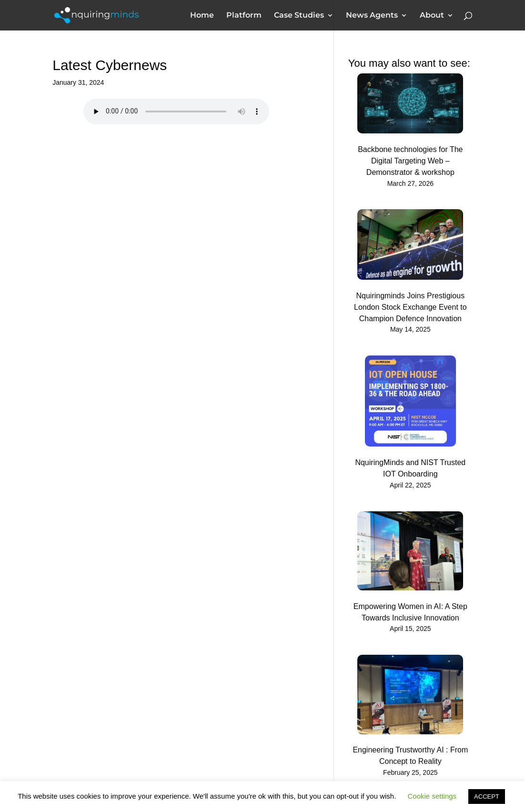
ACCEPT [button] (487, 797)
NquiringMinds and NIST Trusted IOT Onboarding (410, 468)
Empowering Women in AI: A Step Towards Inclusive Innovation (410, 612)
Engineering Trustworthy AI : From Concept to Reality (410, 756)
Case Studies (299, 16)
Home (202, 16)
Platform (244, 16)
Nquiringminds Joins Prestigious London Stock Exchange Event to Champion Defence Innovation (410, 307)
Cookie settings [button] (432, 796)
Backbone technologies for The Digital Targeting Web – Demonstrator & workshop (410, 161)
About (432, 16)
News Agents (372, 16)
